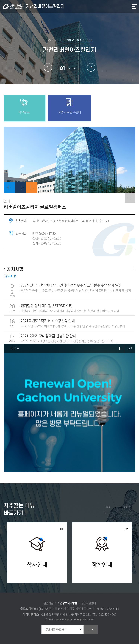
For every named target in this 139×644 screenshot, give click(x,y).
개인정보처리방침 (67, 603)
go (91, 630)
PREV (108, 507)
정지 (32, 187)
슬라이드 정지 (79, 69)
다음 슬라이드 (91, 67)
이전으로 (9, 187)
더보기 (133, 269)
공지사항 (10, 276)
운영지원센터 (88, 603)
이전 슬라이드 (48, 67)
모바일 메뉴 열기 (134, 7)
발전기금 (48, 603)
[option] (69, 160)
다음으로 (21, 187)
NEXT (127, 507)
